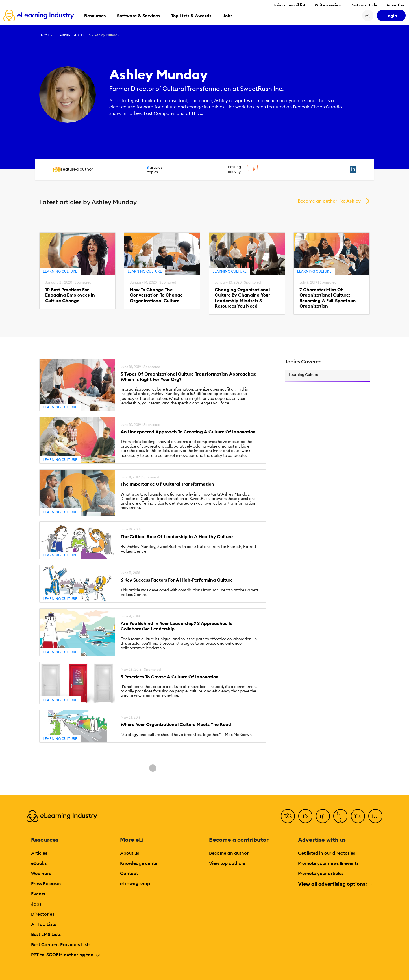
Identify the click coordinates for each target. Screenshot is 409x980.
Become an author (229, 853)
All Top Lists (43, 924)
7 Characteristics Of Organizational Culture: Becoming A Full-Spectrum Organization (328, 298)
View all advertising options (335, 884)
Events (38, 894)
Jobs (36, 904)
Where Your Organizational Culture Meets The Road (176, 724)
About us (130, 853)
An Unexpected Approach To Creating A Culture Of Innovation (188, 432)
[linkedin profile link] (353, 170)
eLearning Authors (72, 35)
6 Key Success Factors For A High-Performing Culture (177, 580)
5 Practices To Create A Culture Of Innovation (170, 677)
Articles (39, 853)
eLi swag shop (135, 883)
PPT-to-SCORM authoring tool (66, 955)
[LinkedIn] (323, 816)
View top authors (227, 863)
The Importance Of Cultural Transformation (167, 484)
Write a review (328, 5)
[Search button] (368, 16)
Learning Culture (60, 271)
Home (44, 35)
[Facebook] (288, 816)
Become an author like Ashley (329, 201)
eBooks (39, 863)
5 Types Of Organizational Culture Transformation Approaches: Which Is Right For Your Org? (189, 377)
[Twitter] (305, 816)
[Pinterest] (358, 816)
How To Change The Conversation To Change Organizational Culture (156, 295)
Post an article (364, 5)
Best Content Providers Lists (61, 944)
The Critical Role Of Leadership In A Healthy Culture (177, 537)
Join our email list (289, 5)
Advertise (395, 5)
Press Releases (46, 883)
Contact (129, 873)
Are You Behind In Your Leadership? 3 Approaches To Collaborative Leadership (177, 626)
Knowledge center (140, 863)
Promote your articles (321, 873)
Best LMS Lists (46, 934)
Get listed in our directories (327, 853)
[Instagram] (375, 816)
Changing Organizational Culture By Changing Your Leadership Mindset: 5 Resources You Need (242, 298)
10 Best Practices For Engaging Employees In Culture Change (70, 295)
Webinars (41, 873)
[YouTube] (340, 816)
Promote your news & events (328, 863)
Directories (43, 914)
